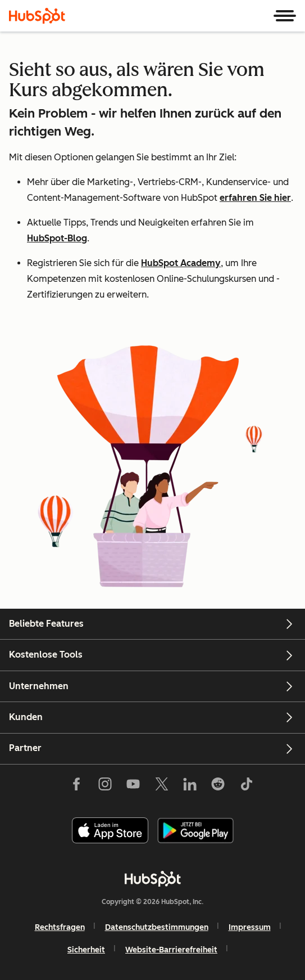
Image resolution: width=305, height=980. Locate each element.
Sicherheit (86, 950)
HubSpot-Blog (57, 238)
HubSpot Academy (181, 263)
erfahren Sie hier (255, 198)
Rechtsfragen (60, 927)
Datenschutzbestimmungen (157, 927)
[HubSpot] (37, 16)
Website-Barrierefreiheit (171, 950)
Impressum (250, 927)
